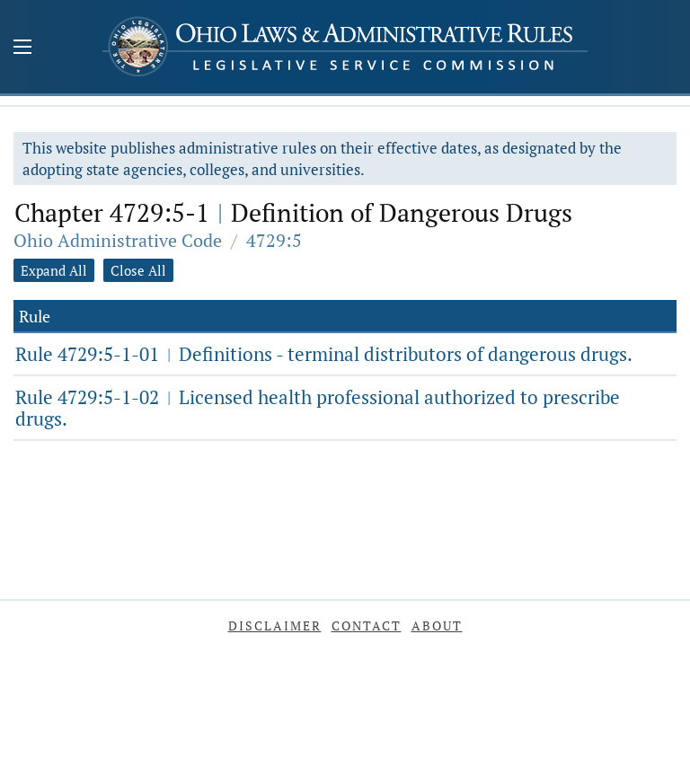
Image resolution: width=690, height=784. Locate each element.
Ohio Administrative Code (118, 240)
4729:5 (274, 240)
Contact (367, 625)
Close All (138, 270)
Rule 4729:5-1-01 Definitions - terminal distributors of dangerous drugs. (324, 354)
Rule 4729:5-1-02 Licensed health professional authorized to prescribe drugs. (318, 408)
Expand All (54, 270)
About (437, 625)
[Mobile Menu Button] (22, 48)
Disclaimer (275, 625)
